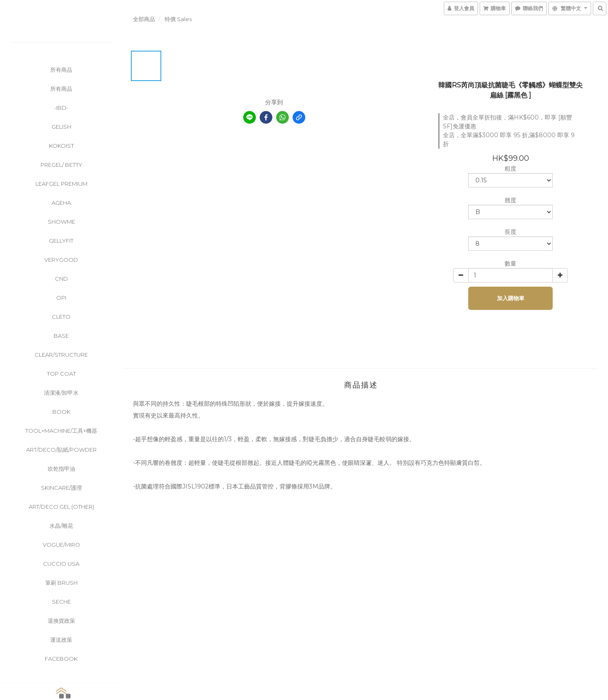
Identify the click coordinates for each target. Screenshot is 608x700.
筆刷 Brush (61, 583)
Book (61, 412)
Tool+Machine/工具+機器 (61, 431)
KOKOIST (61, 146)
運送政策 (61, 640)
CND (61, 279)
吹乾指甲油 (61, 469)
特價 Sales (178, 19)
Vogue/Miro (61, 545)
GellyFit (61, 241)
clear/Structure (61, 355)
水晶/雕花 (61, 526)
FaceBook (61, 659)
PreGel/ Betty (61, 165)
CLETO (61, 317)
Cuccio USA (61, 564)
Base (61, 336)
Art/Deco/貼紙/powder (61, 450)
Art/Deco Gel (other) (61, 507)
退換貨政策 (61, 621)
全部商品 (144, 19)
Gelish (61, 127)
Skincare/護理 (61, 488)
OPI (61, 298)
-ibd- (61, 108)
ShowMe (61, 222)
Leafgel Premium (61, 184)
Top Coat (61, 374)
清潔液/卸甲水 (61, 393)
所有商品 (61, 70)
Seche (61, 602)
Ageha (61, 203)
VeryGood (61, 260)
